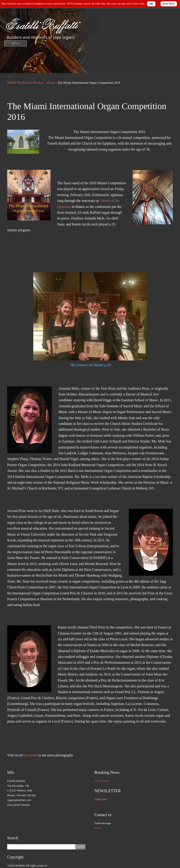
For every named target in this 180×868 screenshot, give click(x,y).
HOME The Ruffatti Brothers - (27, 83)
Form (98, 828)
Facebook (31, 755)
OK (151, 4)
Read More (169, 4)
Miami (51, 83)
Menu (16, 43)
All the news (102, 781)
